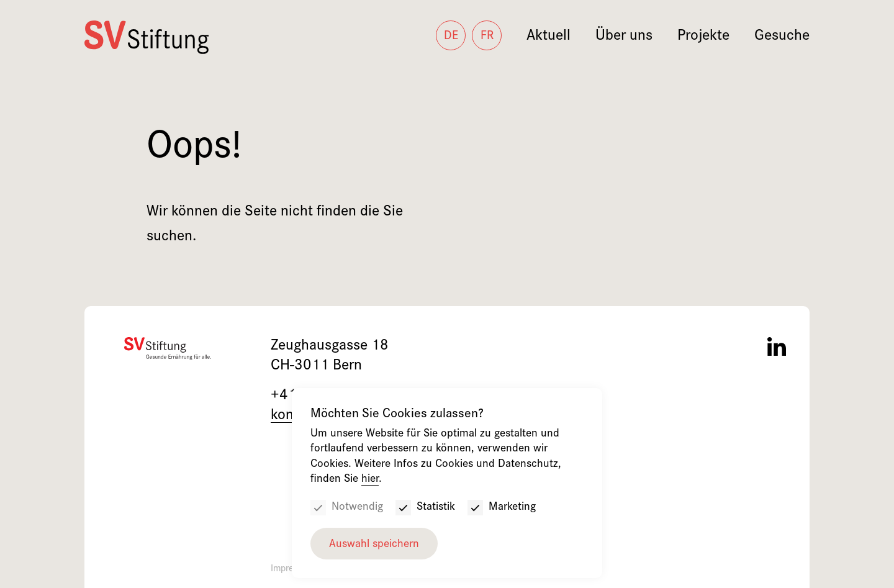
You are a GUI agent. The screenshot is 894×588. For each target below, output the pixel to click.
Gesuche (782, 37)
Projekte (703, 37)
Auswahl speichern (374, 545)
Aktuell (549, 37)
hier (370, 480)
